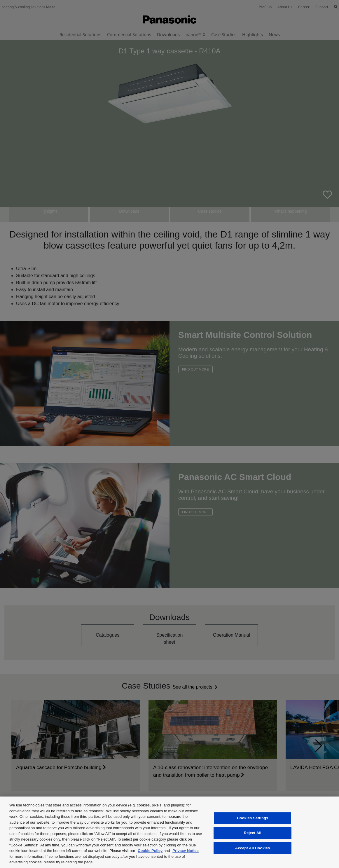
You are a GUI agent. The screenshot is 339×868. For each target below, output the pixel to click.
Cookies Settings (253, 818)
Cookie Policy (150, 851)
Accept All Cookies (253, 848)
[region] (169, 832)
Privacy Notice (186, 851)
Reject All (253, 833)
